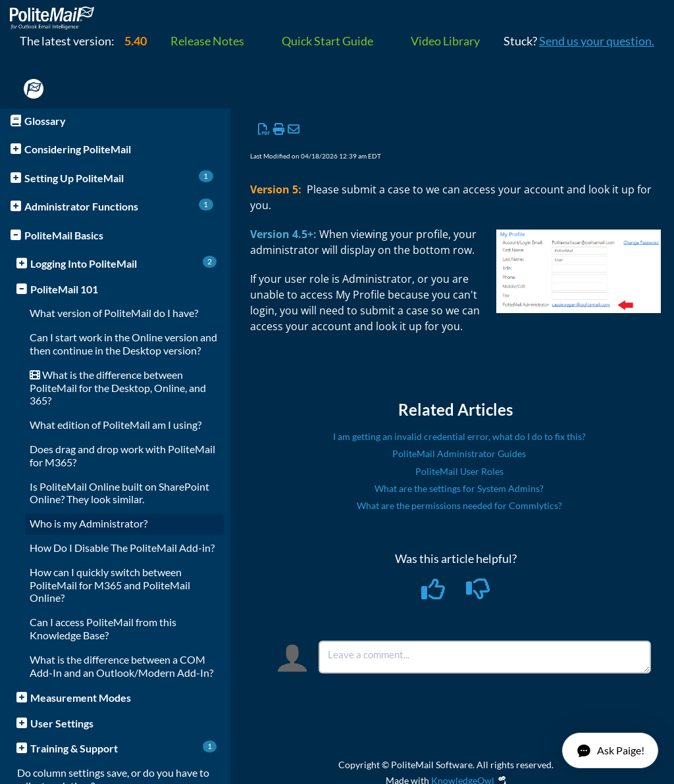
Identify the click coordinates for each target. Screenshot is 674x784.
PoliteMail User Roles (459, 471)
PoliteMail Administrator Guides (459, 453)
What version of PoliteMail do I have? (114, 313)
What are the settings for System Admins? (459, 488)
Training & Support (123, 747)
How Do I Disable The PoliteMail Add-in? (122, 548)
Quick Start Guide (327, 41)
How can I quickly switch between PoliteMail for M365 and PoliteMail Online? (110, 585)
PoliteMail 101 (64, 289)
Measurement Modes (81, 698)
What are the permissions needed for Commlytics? (459, 505)
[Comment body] (485, 657)
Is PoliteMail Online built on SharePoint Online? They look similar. (119, 493)
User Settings (62, 723)
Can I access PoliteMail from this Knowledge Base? (103, 628)
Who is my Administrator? (89, 523)
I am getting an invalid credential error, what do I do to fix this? (459, 436)
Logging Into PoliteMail (123, 263)
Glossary (45, 121)
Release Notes (207, 41)
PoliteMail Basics (64, 235)
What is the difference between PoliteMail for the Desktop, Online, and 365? (118, 388)
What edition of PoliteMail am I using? (116, 425)
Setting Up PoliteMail (119, 177)
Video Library (445, 41)
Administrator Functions (119, 206)
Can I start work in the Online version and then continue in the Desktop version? (123, 344)
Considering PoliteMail (78, 149)
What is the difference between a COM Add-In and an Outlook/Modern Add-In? (121, 666)
